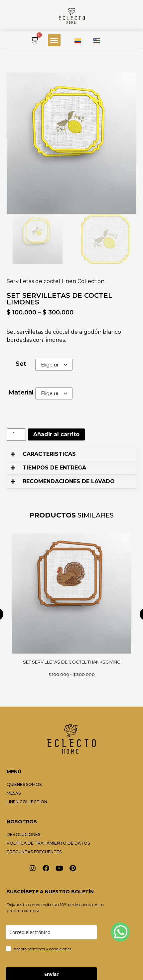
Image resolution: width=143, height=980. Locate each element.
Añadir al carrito (56, 434)
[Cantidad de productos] (16, 435)
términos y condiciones (49, 949)
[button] (54, 40)
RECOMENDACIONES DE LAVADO (69, 481)
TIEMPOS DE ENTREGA (54, 468)
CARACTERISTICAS (49, 454)
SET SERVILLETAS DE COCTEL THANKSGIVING (72, 662)
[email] (51, 932)
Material (21, 392)
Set (21, 364)
